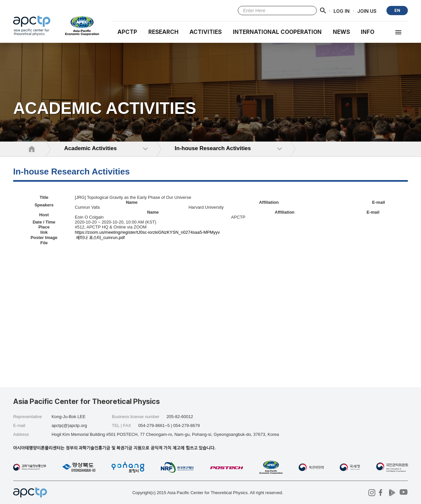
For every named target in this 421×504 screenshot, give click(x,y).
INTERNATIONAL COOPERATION (277, 32)
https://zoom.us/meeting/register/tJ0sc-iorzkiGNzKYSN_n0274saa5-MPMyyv (148, 232)
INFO (368, 32)
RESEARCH (163, 32)
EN (397, 10)
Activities (206, 32)
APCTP (127, 32)
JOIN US (367, 11)
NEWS (341, 32)
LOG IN (342, 11)
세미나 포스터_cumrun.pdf (100, 238)
